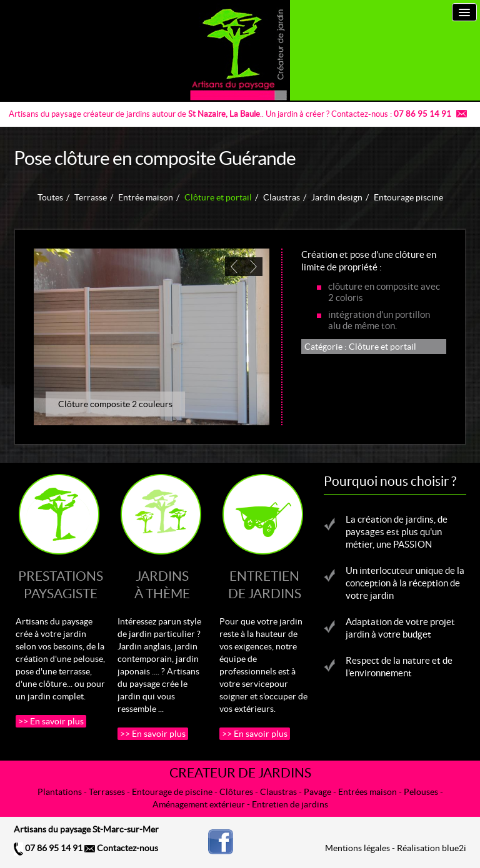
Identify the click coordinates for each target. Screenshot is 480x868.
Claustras (282, 197)
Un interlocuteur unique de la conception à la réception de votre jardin (405, 583)
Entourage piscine (408, 197)
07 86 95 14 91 (48, 848)
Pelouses (421, 792)
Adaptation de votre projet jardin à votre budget (400, 628)
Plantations (60, 792)
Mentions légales (357, 848)
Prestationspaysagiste (61, 585)
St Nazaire (207, 114)
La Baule (245, 114)
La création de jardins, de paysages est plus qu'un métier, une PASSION (397, 532)
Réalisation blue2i (432, 848)
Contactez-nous (121, 848)
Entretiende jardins (265, 585)
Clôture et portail (218, 197)
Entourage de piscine (172, 792)
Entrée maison (146, 197)
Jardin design (337, 197)
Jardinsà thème (162, 585)
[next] (253, 267)
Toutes (50, 197)
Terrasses (107, 792)
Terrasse (91, 197)
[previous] (234, 267)
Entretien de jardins (290, 804)
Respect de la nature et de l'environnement (399, 667)
